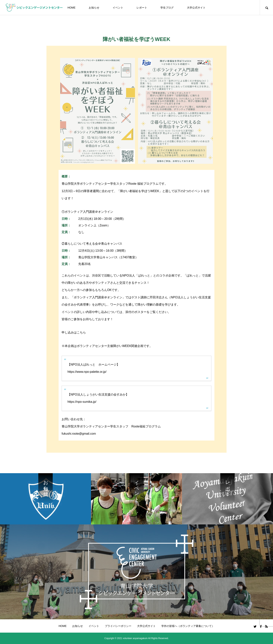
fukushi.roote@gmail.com (79, 434)
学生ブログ (167, 8)
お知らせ (94, 8)
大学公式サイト (196, 8)
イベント (118, 8)
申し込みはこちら (74, 332)
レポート (142, 8)
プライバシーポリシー (118, 626)
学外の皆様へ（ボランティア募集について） (188, 626)
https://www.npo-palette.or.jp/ (87, 372)
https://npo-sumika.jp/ (82, 402)
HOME (71, 8)
